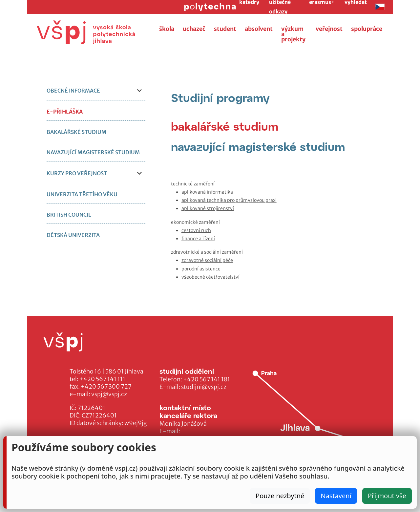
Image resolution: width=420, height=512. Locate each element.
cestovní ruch (196, 230)
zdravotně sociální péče (207, 260)
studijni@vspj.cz (204, 387)
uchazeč (194, 29)
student (225, 29)
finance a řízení (198, 239)
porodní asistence (201, 269)
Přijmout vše (387, 496)
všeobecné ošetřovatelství (210, 277)
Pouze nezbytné (280, 496)
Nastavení (336, 496)
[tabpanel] (279, 231)
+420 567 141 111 (102, 379)
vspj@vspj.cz (109, 394)
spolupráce (367, 29)
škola (167, 29)
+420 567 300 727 (106, 387)
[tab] (225, 126)
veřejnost (329, 29)
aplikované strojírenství (208, 208)
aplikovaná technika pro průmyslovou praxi (229, 200)
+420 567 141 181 (207, 379)
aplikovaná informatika (207, 192)
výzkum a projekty (293, 34)
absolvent (259, 29)
